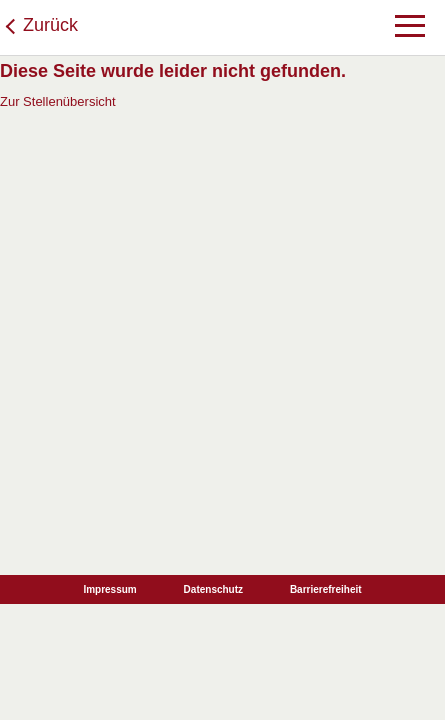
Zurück (50, 25)
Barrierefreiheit (326, 589)
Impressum (109, 589)
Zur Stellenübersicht (58, 101)
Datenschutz (213, 589)
